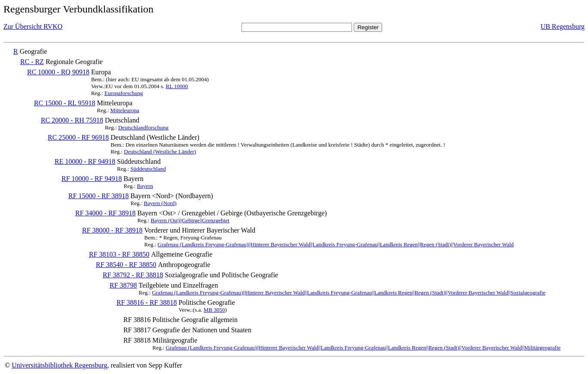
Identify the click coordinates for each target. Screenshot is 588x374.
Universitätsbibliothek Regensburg (59, 365)
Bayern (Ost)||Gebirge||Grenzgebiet (190, 220)
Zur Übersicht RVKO (33, 26)
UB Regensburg (563, 26)
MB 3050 (214, 310)
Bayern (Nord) (160, 203)
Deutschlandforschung (143, 127)
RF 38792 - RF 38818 (133, 275)
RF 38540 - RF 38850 (126, 265)
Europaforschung (124, 93)
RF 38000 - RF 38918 (112, 230)
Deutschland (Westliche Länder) (160, 152)
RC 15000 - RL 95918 (65, 103)
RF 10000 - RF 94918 (92, 179)
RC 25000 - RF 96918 (78, 137)
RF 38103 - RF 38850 (119, 254)
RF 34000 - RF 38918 (105, 213)
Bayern (145, 186)
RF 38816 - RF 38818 (147, 302)
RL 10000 (177, 86)
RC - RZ (32, 62)
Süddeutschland (148, 169)
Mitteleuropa (125, 110)
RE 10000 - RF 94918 (85, 161)
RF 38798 (123, 285)
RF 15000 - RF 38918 (98, 196)
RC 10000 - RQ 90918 (58, 72)
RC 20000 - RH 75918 (72, 120)
